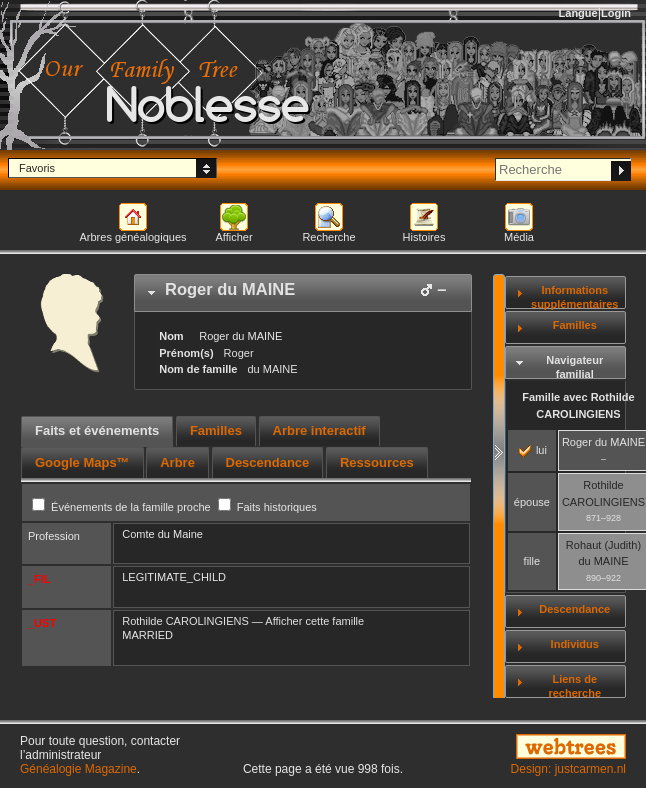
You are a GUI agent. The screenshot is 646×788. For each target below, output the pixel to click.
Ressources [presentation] (377, 462)
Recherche (328, 237)
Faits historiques (267, 507)
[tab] (303, 293)
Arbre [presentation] (177, 462)
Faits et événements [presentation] (97, 430)
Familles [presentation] (216, 430)
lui (533, 450)
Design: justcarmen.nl (568, 769)
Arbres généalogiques (132, 237)
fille (532, 561)
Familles (575, 325)
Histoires (424, 237)
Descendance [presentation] (268, 462)
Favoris (37, 168)
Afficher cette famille (314, 621)
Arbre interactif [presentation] (319, 430)
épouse (532, 502)
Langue (578, 13)
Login (616, 13)
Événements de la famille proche (123, 507)
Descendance (574, 609)
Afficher (233, 237)
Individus (575, 644)
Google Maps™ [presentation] (82, 462)
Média (519, 237)
